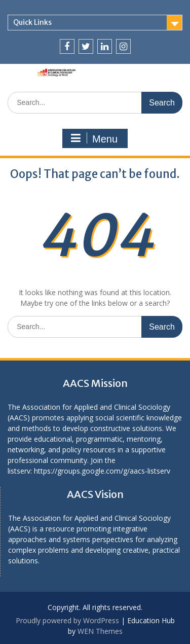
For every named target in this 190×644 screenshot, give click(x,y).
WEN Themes (100, 631)
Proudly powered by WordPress (67, 620)
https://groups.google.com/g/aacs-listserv (102, 471)
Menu (94, 138)
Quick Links (32, 22)
